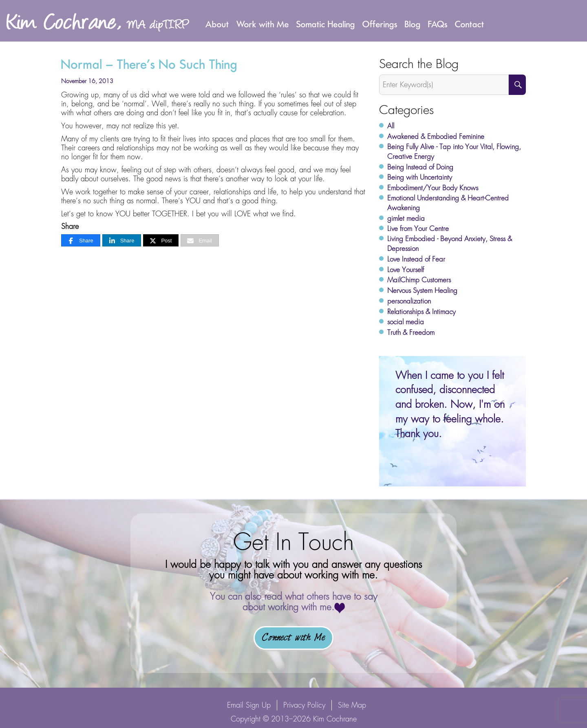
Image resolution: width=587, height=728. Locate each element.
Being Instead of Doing (420, 167)
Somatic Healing (326, 24)
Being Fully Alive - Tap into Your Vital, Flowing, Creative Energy (454, 152)
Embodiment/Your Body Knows (433, 188)
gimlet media (406, 218)
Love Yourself (406, 270)
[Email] (200, 241)
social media (406, 322)
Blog (413, 24)
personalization (409, 301)
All (391, 126)
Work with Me (263, 24)
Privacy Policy (304, 705)
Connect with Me (293, 638)
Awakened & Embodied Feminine (436, 136)
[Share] (81, 241)
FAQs (438, 24)
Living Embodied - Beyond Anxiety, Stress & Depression (450, 244)
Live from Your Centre (418, 229)
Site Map (352, 705)
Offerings (380, 24)
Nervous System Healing (422, 290)
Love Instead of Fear (416, 259)
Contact (470, 24)
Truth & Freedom (411, 332)
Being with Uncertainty (420, 177)
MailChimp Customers (419, 280)
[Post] (161, 241)
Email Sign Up (249, 705)
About (217, 24)
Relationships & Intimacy (421, 312)
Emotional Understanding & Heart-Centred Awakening (448, 203)
